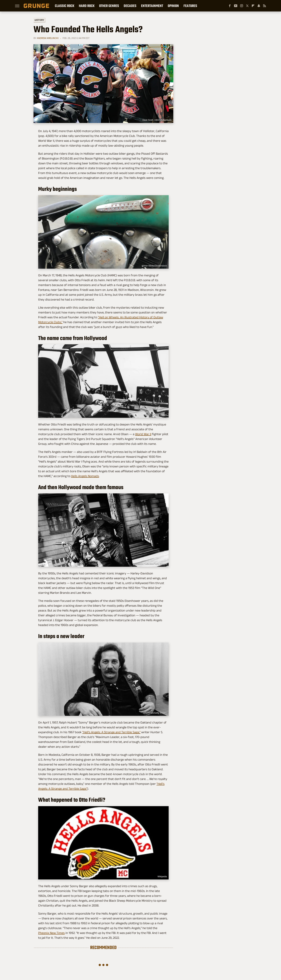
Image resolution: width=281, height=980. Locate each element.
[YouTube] (236, 6)
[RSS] (265, 6)
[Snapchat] (259, 6)
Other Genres (109, 6)
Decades (130, 6)
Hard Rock (87, 6)
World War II (143, 434)
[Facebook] (230, 6)
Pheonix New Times (51, 933)
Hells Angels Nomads (85, 476)
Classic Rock (65, 6)
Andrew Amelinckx (48, 38)
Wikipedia (162, 877)
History (39, 20)
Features (190, 6)
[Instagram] (242, 6)
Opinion (173, 6)
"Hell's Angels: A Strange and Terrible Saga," (111, 732)
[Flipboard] (253, 6)
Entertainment (152, 6)
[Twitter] (247, 6)
